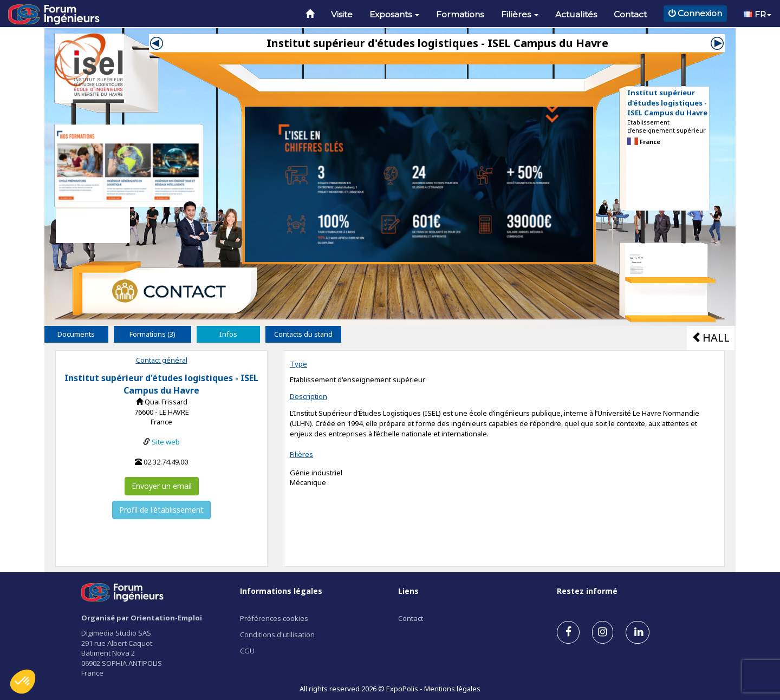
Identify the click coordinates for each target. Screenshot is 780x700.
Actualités (576, 14)
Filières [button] (520, 14)
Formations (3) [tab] (152, 334)
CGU (247, 651)
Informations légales (281, 591)
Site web (166, 442)
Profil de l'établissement (161, 510)
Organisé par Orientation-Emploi (142, 618)
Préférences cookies (274, 618)
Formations (460, 14)
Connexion (695, 13)
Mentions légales (452, 689)
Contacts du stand (303, 334)
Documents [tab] (76, 334)
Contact (630, 14)
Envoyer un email (162, 486)
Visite (342, 14)
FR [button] (758, 14)
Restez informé (587, 591)
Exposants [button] (394, 14)
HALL (711, 338)
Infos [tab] (228, 334)
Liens (408, 591)
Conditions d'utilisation (277, 634)
